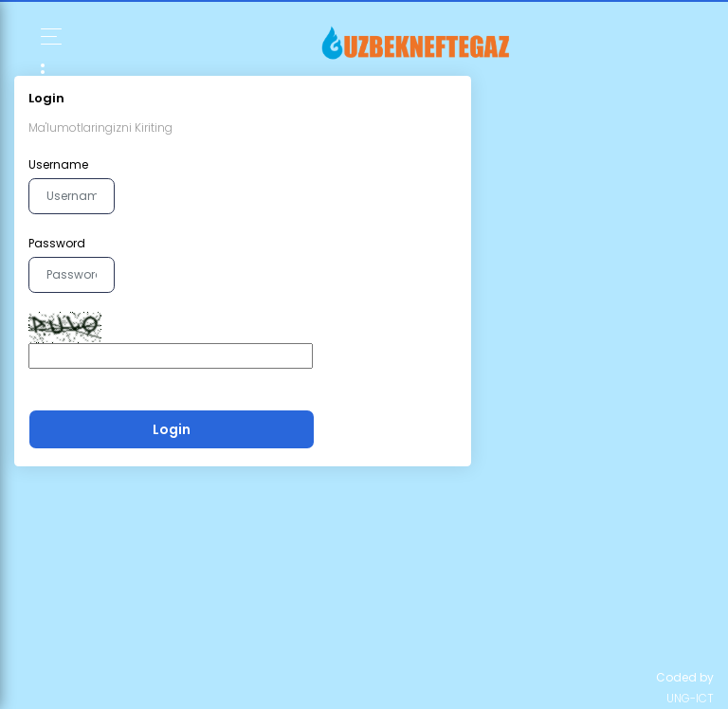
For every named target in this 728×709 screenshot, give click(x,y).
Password (57, 243)
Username (58, 164)
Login (172, 429)
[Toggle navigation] (171, 75)
